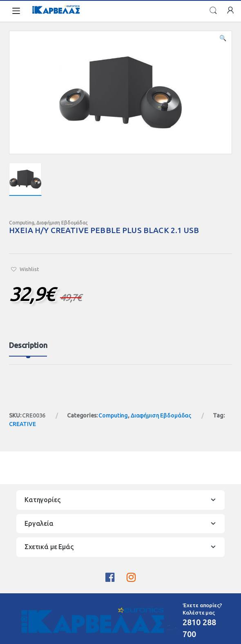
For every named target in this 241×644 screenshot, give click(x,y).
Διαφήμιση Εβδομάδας (62, 223)
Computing (22, 223)
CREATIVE (22, 424)
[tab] (28, 349)
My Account (230, 11)
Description (28, 345)
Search (213, 11)
